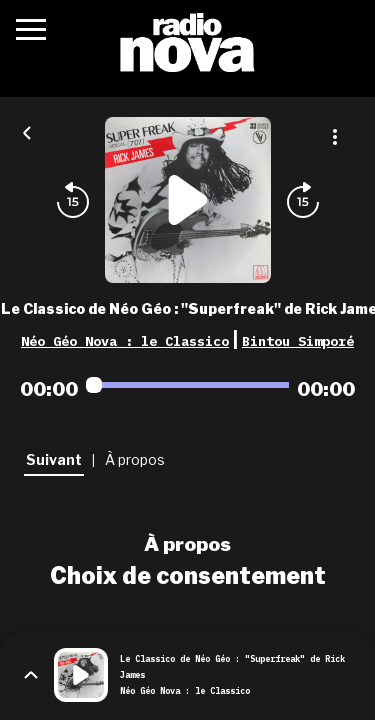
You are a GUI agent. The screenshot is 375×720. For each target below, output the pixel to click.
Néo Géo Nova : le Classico (125, 341)
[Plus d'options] (335, 137)
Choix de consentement (188, 576)
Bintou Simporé (298, 341)
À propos (187, 544)
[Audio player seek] (187, 385)
